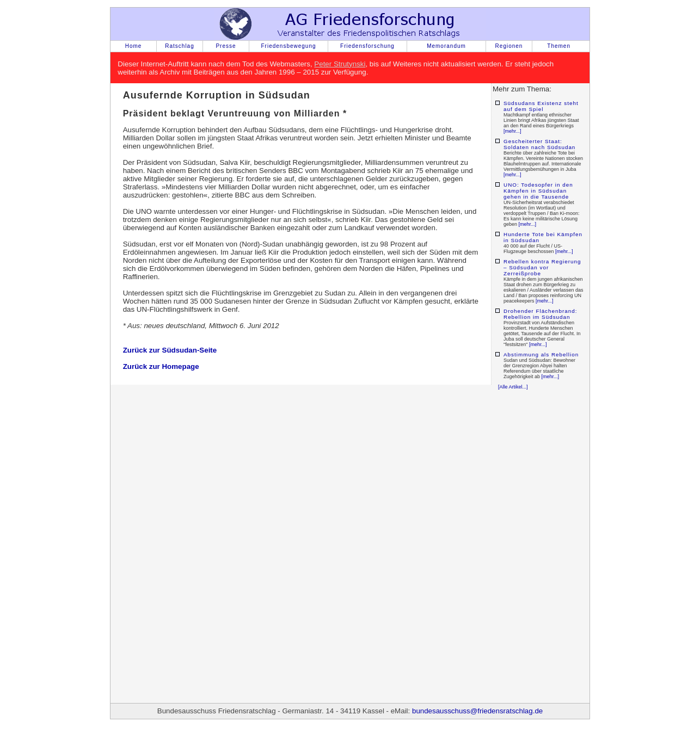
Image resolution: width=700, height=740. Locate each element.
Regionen (509, 46)
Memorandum (446, 46)
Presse (226, 46)
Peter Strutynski (340, 64)
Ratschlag (179, 46)
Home (134, 46)
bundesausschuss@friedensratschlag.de (477, 711)
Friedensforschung (367, 46)
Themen (559, 46)
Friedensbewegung (288, 46)
